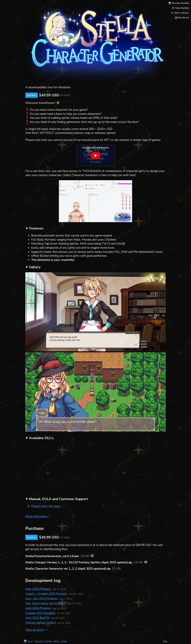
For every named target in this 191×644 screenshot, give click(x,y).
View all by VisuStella (43, 641)
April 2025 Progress (38, 589)
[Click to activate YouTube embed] (95, 156)
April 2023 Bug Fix (37, 618)
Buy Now (32, 95)
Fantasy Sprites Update (41, 623)
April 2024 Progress (38, 608)
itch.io (30, 641)
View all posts (35, 630)
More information (38, 516)
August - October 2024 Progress (46, 594)
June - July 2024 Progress (42, 599)
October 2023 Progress (40, 613)
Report (56, 641)
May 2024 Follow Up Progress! (45, 603)
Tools (165, 641)
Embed (64, 641)
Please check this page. (46, 506)
